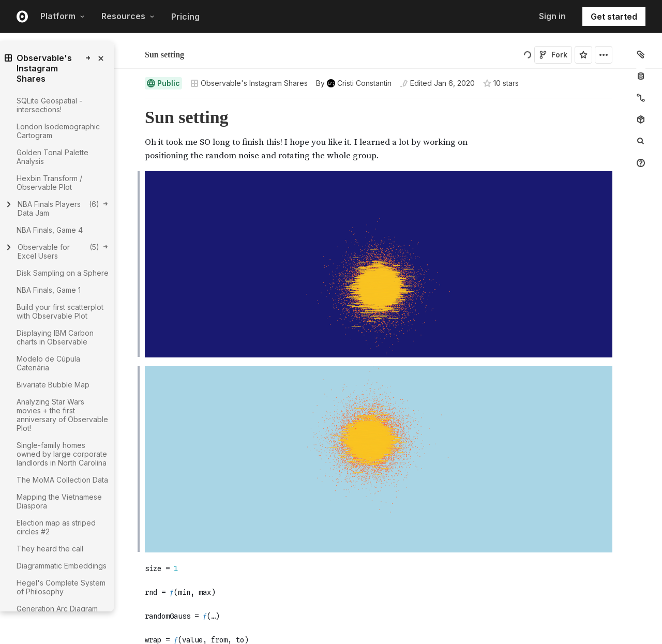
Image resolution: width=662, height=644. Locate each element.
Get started (614, 17)
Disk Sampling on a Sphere (63, 273)
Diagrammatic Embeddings (62, 566)
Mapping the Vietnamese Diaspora (59, 501)
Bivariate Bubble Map (53, 385)
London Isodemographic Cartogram (58, 131)
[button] (133, 103)
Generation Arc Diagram (57, 609)
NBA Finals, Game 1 (49, 290)
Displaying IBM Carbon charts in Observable (55, 337)
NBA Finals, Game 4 (50, 230)
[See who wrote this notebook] (354, 83)
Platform (63, 16)
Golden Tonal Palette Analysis (52, 157)
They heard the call (50, 549)
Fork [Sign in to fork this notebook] (553, 55)
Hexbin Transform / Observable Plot (49, 183)
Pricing (185, 17)
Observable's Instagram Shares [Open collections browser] (249, 83)
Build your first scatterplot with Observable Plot (60, 311)
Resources (128, 16)
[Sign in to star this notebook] (583, 55)
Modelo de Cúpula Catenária (48, 363)
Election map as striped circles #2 (56, 527)
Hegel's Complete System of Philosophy (61, 587)
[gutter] (93, 616)
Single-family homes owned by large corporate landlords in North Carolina (62, 454)
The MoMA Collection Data (62, 480)
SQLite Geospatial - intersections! (49, 105)
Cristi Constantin (198, 50)
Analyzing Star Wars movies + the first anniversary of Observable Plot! (62, 415)
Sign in (552, 16)
